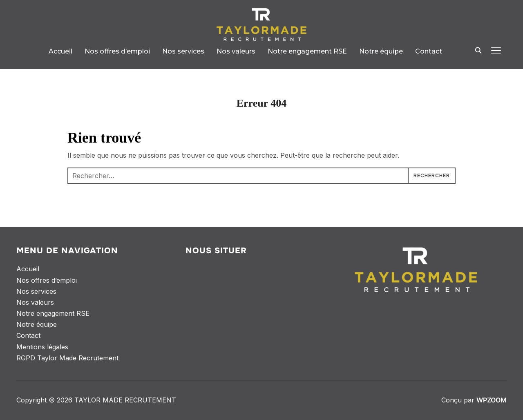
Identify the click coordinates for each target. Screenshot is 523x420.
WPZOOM (492, 400)
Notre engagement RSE (307, 51)
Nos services (183, 51)
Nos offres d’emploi (117, 51)
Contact (429, 51)
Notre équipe (381, 51)
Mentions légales (42, 347)
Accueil (60, 51)
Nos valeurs (236, 51)
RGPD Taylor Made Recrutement (67, 358)
